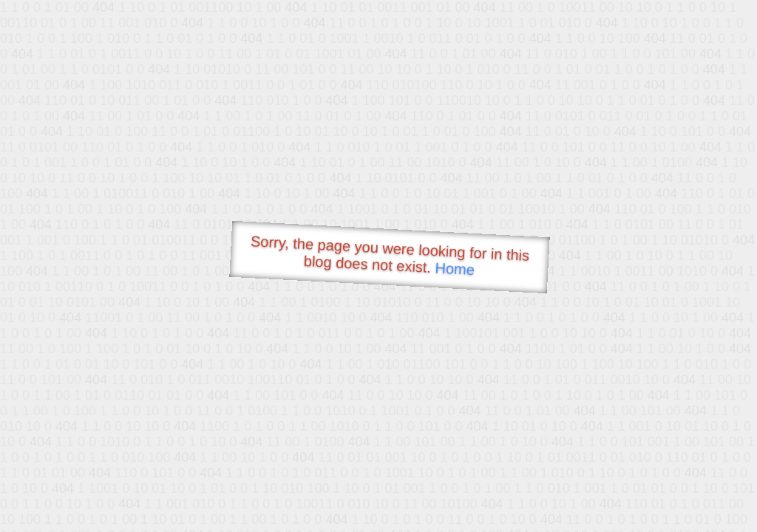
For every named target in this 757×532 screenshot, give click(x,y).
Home (455, 269)
